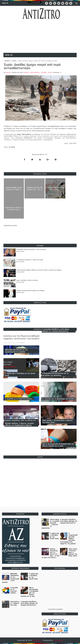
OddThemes (58, 640)
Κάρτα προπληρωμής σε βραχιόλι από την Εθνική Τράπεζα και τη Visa (58, 445)
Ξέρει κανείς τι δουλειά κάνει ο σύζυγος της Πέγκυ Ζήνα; (57, 421)
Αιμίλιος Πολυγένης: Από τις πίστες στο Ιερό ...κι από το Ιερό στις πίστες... (50, 553)
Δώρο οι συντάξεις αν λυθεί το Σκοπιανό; (27, 280)
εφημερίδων (60, 609)
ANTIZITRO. (38, 640)
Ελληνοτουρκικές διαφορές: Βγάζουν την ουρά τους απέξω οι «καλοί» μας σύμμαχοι (39, 270)
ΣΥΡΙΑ (14, 61)
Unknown (8, 72)
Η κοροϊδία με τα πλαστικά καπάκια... (19, 399)
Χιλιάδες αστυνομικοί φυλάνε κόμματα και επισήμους (31, 291)
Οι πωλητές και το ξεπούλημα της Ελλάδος (59, 399)
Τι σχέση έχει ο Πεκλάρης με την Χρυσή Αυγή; (20, 374)
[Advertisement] (40, 36)
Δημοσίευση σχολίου (10, 225)
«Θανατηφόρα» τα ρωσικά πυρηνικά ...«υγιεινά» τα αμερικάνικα (50, 524)
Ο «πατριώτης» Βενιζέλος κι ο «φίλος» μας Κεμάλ (30, 260)
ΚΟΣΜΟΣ (27, 72)
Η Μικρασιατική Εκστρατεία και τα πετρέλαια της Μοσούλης (55, 374)
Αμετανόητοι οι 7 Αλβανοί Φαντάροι (15, 603)
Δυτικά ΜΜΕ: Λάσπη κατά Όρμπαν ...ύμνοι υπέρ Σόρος (31, 249)
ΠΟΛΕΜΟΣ (44, 72)
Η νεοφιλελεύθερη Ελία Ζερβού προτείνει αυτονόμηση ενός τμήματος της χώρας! (69, 538)
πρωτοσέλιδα (52, 609)
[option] (40, 252)
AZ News (12, 147)
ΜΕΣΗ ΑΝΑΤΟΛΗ (35, 72)
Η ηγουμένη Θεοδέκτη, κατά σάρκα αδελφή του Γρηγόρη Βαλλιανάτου (56, 330)
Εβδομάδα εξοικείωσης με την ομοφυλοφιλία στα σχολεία (16, 351)
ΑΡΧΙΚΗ (7, 61)
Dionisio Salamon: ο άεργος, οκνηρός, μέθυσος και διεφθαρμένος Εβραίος (20, 424)
